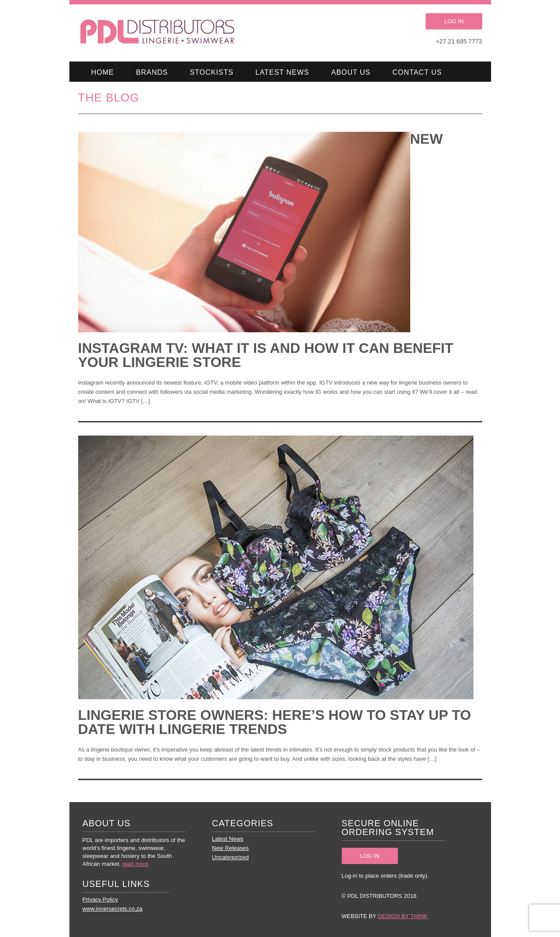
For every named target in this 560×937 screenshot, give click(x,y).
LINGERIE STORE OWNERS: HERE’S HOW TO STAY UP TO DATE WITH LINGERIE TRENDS (275, 722)
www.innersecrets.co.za (113, 909)
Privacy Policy (100, 899)
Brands (152, 72)
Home (103, 72)
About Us (351, 72)
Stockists (211, 72)
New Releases (231, 848)
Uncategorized (231, 857)
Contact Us (417, 72)
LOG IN (454, 21)
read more (135, 864)
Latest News (282, 72)
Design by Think (403, 916)
